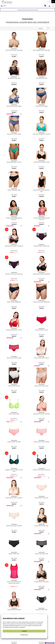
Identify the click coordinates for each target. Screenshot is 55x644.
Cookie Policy (20, 640)
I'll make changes (24, 635)
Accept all (24, 631)
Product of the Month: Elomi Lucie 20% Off (28, 10)
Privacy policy (29, 640)
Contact (36, 640)
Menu (3, 6)
